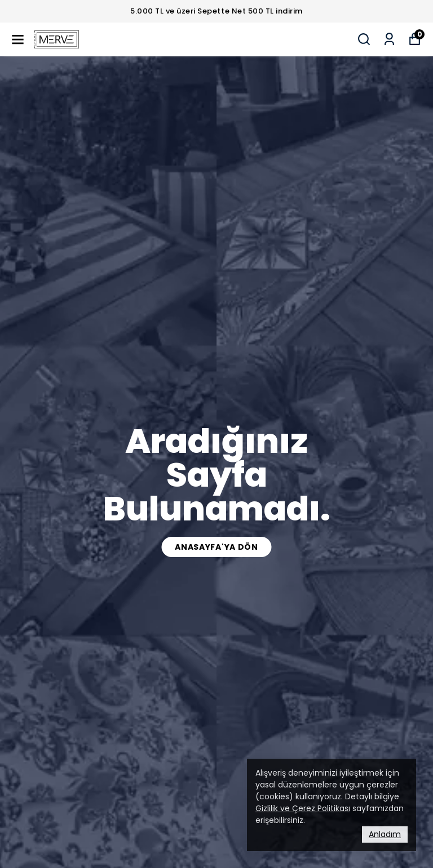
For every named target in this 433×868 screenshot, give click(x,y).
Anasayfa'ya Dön (216, 547)
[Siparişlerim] (389, 39)
